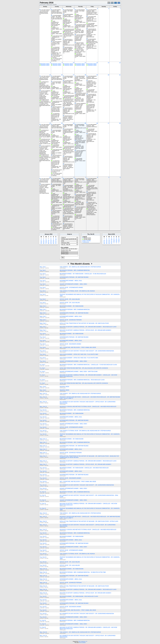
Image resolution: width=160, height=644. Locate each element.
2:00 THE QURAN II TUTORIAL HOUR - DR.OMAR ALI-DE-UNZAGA (56, 43)
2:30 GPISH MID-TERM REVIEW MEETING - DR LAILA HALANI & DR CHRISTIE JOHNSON (91, 46)
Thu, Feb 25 (43, 596)
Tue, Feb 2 (43, 270)
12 (97, 63)
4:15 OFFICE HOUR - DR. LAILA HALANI (57, 59)
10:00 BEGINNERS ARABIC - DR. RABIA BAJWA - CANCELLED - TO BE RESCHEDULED (57, 17)
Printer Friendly (86, 241)
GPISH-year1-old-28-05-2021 (69, 249)
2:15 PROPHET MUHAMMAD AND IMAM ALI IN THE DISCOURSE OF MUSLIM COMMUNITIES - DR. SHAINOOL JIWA (56, 51)
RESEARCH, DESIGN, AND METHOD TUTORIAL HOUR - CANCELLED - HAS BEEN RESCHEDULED (88, 407)
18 (85, 75)
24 (74, 123)
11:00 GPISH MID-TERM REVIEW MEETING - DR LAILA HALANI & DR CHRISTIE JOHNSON (91, 19)
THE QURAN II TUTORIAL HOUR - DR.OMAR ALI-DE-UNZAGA (77, 291)
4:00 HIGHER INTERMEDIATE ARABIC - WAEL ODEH (80, 55)
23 (62, 123)
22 (50, 123)
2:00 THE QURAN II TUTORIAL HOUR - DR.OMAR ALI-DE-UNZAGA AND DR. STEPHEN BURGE (56, 109)
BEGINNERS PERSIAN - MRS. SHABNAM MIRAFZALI (75, 270)
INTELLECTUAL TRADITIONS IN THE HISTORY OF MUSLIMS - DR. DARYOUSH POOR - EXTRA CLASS (89, 521)
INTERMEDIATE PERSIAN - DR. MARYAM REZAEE (74, 277)
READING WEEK (45, 64)
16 (62, 75)
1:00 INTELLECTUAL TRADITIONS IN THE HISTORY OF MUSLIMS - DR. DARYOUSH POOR (68, 35)
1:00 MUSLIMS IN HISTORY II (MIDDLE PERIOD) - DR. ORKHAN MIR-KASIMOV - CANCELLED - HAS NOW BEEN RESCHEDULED (91, 33)
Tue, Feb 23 (43, 533)
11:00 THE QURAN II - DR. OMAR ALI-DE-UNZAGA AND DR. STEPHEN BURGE (45, 12)
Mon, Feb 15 (43, 394)
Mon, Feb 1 (43, 267)
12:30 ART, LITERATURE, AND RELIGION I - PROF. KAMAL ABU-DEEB (79, 31)
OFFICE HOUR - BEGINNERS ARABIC (71, 344)
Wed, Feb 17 (43, 439)
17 (74, 75)
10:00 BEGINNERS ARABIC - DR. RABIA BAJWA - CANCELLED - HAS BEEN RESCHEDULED (80, 78)
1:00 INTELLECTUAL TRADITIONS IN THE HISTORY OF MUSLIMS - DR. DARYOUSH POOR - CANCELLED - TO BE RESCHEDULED (68, 211)
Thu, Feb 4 (43, 334)
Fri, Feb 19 (43, 492)
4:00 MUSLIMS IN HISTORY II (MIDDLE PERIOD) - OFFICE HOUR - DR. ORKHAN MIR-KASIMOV (68, 50)
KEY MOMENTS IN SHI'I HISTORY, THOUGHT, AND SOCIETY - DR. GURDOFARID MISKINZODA (87, 351)
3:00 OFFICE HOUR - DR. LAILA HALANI (57, 56)
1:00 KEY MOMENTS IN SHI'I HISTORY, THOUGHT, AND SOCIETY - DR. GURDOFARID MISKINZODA (80, 38)
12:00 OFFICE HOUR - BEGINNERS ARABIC (80, 25)
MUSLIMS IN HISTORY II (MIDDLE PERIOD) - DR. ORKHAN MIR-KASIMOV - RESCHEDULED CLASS (88, 327)
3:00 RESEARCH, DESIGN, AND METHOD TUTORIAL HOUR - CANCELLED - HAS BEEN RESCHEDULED (45, 103)
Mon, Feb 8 (43, 387)
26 (97, 123)
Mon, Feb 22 (43, 513)
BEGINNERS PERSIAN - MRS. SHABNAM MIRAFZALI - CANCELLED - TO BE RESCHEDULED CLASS (88, 365)
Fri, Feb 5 (42, 365)
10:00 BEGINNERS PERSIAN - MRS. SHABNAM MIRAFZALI (68, 16)
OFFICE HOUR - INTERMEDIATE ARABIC (71, 287)
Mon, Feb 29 (43, 632)
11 (85, 63)
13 (108, 63)
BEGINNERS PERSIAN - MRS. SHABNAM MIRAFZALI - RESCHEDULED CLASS (82, 380)
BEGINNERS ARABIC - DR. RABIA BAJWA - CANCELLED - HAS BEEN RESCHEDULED (84, 468)
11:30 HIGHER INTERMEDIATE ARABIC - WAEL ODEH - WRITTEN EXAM (92, 25)
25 (85, 123)
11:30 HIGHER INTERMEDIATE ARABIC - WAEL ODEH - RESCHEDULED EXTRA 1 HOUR (92, 188)
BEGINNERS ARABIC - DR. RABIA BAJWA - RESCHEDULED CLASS (79, 596)
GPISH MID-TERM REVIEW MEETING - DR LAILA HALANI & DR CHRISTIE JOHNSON (84, 368)
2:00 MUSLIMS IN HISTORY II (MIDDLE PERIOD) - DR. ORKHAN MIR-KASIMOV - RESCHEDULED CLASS (69, 42)
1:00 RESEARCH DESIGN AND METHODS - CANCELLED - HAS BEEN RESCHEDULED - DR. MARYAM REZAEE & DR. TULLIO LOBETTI (45, 85)
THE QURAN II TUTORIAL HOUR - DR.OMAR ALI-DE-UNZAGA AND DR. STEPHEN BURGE (85, 431)
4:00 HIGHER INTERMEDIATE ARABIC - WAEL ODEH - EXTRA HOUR (80, 217)
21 (120, 75)
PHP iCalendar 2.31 (83, 641)
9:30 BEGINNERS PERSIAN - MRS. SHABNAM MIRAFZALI (56, 11)
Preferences (86, 242)
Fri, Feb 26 (43, 620)
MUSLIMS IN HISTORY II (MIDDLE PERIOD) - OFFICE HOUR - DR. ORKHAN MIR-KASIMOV (85, 330)
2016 (51, 234)
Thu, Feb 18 (43, 468)
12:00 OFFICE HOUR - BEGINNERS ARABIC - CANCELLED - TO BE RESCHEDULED (80, 196)
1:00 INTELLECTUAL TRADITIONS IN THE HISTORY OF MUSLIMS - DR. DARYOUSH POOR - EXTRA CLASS (45, 141)
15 (50, 75)
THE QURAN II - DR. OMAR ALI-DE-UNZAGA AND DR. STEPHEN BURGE (80, 267)
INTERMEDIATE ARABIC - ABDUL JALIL (71, 281)
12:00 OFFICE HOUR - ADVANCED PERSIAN (68, 30)
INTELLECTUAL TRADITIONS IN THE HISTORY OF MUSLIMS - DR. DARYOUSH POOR (84, 323)
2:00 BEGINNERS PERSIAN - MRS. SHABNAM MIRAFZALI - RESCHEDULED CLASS (92, 41)
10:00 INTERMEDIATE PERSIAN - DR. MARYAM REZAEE (55, 23)
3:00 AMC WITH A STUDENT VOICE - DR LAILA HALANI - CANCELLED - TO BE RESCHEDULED (92, 205)
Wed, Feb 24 (43, 569)
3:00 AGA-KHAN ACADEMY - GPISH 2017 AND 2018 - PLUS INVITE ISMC (80, 44)
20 (108, 75)
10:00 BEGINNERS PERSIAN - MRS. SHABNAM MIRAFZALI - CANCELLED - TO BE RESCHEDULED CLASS (92, 12)
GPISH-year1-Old (69, 251)
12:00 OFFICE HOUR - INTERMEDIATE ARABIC (57, 37)
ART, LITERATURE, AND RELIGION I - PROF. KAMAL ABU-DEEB (78, 347)
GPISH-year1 (69, 252)
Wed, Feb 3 (43, 306)
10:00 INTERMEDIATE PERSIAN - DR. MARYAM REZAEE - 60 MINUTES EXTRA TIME (57, 196)
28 (120, 123)
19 (97, 75)
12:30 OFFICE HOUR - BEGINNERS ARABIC (80, 141)
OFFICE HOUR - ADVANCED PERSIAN (71, 320)
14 (120, 63)
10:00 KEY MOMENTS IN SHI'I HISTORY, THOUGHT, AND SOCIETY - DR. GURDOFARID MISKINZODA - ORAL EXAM (91, 84)
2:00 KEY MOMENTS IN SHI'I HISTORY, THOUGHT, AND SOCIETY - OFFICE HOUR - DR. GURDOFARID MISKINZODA (45, 94)
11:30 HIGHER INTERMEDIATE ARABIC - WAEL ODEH (56, 33)
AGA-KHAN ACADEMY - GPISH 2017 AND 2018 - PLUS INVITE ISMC (79, 354)
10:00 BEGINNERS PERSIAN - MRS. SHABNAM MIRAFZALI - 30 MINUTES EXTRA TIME (69, 131)
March (110, 234)
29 (50, 177)
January (47, 234)
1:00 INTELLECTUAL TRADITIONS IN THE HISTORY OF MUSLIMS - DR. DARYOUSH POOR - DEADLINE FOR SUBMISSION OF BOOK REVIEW (68, 102)
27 (108, 123)
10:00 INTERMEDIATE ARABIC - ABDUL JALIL (57, 28)
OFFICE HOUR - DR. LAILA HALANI (70, 299)
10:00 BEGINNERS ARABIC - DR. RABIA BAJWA (68, 11)
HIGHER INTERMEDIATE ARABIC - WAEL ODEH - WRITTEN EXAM (79, 372)
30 (53, 243)
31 (56, 243)
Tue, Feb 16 (43, 410)
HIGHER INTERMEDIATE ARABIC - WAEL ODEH (73, 284)
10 (74, 63)
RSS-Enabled (82, 643)
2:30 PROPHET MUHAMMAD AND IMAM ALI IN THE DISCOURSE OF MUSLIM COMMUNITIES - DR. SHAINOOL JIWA (91, 108)
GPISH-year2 (69, 254)
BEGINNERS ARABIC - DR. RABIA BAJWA (72, 306)
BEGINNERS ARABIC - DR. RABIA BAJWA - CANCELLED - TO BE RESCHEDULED (83, 274)
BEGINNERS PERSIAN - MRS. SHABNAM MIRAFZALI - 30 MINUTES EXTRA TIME (83, 572)
